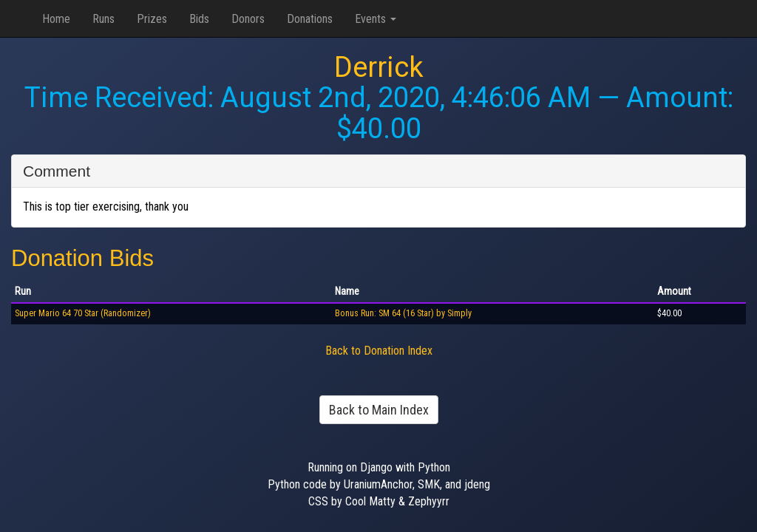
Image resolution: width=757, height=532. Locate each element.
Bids (199, 19)
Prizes (152, 19)
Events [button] (376, 19)
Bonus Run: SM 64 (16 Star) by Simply (403, 313)
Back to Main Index (379, 410)
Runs (103, 19)
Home (56, 19)
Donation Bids (82, 258)
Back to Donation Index (379, 351)
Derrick (379, 67)
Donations (310, 19)
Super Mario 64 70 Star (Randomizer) (83, 313)
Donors (248, 19)
